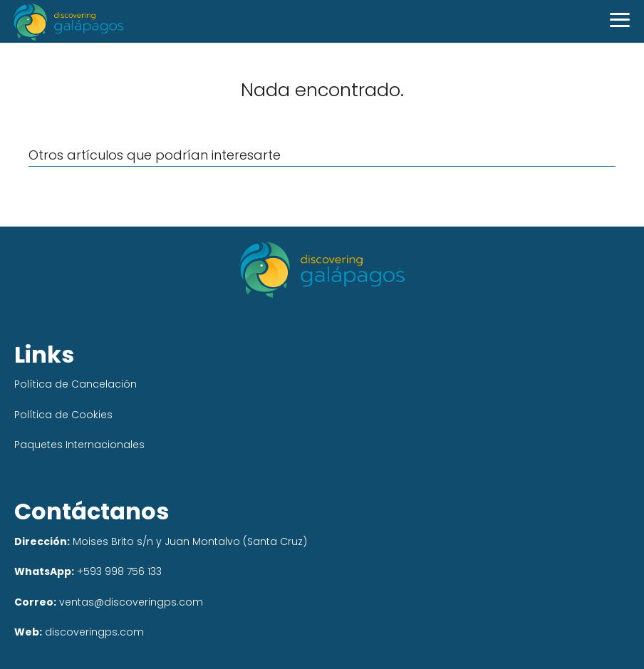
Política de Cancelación (76, 384)
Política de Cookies (63, 415)
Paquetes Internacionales (79, 445)
